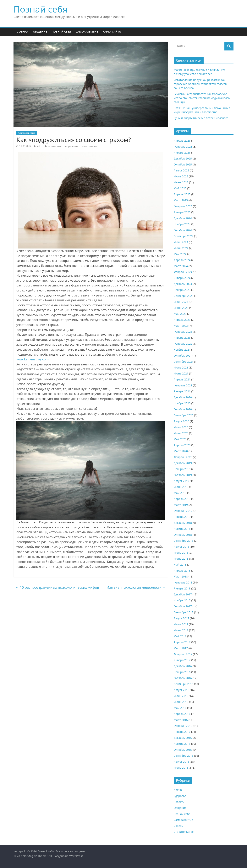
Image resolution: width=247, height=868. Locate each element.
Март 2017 (181, 648)
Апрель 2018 (182, 570)
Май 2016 (180, 708)
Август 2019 (181, 481)
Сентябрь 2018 (184, 541)
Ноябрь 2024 (182, 224)
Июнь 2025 (181, 182)
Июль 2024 (181, 242)
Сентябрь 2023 (184, 296)
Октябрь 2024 (183, 230)
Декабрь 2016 (183, 666)
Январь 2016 (182, 732)
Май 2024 (180, 254)
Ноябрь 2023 (182, 290)
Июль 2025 (181, 176)
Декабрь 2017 (183, 594)
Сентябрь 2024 (184, 236)
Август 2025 (181, 170)
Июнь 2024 (181, 248)
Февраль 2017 (183, 654)
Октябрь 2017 (183, 606)
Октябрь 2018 (183, 535)
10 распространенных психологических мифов (57, 587)
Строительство (184, 832)
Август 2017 (181, 618)
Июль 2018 (181, 553)
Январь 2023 (182, 338)
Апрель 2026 (182, 141)
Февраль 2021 (183, 385)
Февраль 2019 (183, 511)
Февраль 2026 (183, 146)
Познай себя (40, 9)
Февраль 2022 (183, 344)
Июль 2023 (181, 302)
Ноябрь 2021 (182, 350)
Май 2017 (180, 636)
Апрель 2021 (182, 379)
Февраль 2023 (183, 332)
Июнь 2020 (181, 433)
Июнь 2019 (181, 487)
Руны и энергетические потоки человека (201, 118)
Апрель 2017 (182, 642)
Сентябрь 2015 (184, 756)
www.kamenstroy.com (33, 359)
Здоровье (180, 796)
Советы (179, 826)
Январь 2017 (182, 660)
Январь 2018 (182, 588)
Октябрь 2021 (183, 356)
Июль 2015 (181, 768)
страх (84, 146)
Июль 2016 (181, 696)
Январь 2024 (182, 278)
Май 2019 (180, 493)
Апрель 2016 (182, 714)
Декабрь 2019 (183, 463)
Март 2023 (181, 326)
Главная (22, 31)
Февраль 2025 (183, 206)
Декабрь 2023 (183, 284)
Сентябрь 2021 (184, 361)
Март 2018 (181, 576)
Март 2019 (181, 505)
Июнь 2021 (181, 373)
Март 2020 (181, 451)
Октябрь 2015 (183, 750)
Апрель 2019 (182, 499)
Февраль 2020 (183, 457)
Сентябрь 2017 (184, 612)
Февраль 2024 (183, 272)
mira (40, 146)
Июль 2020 (181, 427)
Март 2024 (181, 266)
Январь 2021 (182, 391)
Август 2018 (181, 547)
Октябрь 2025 (183, 164)
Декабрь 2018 (183, 523)
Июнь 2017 (181, 630)
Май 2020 (180, 439)
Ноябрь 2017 (182, 600)
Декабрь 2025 (183, 158)
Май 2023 (180, 314)
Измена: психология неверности (136, 587)
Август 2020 (181, 421)
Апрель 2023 (182, 320)
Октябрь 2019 (183, 475)
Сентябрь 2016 (184, 684)
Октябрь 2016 (183, 678)
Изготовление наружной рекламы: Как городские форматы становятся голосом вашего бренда (200, 84)
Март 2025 (181, 200)
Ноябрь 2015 (182, 744)
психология (55, 146)
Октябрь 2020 (183, 409)
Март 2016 (181, 720)
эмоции (93, 146)
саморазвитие (71, 146)
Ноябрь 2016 (182, 672)
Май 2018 (180, 565)
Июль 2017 (181, 624)
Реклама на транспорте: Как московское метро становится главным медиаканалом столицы (202, 98)
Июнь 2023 (181, 308)
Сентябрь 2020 (184, 415)
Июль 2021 (181, 367)
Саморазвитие (87, 31)
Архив (178, 790)
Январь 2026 (182, 152)
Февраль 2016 (183, 726)
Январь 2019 (182, 517)
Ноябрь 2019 (182, 469)
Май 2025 (180, 188)
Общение (40, 31)
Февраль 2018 (183, 582)
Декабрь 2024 (183, 218)
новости (179, 802)
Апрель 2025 (182, 194)
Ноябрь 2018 (182, 529)
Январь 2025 (182, 212)
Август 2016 (181, 690)
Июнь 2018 (181, 559)
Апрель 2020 (182, 445)
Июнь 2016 (181, 702)
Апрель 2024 (182, 260)
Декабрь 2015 (183, 738)
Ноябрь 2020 (182, 403)
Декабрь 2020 (183, 397)
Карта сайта (112, 31)
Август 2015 (181, 762)
